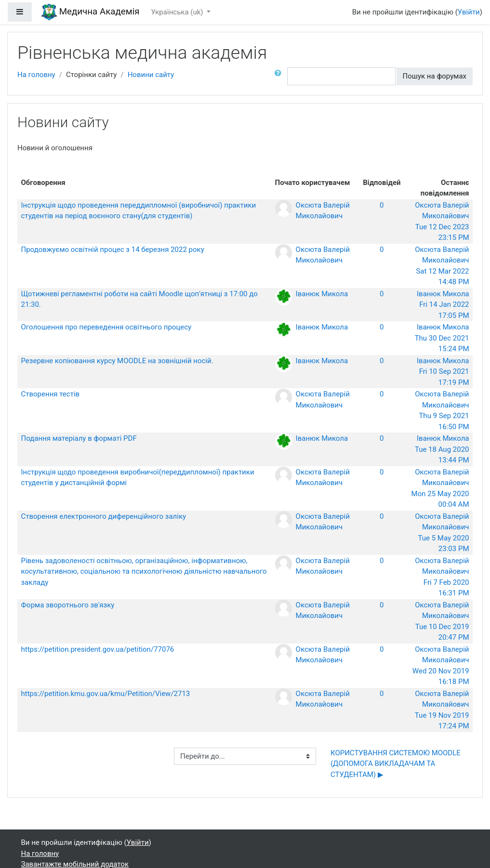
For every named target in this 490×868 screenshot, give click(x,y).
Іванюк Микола (322, 294)
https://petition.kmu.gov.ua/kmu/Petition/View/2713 (106, 694)
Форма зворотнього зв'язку (68, 605)
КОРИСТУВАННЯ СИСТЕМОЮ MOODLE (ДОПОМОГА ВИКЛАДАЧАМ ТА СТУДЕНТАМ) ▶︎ (396, 764)
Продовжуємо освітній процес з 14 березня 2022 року (113, 250)
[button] (280, 76)
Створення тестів (51, 394)
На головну (36, 75)
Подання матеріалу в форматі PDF (79, 438)
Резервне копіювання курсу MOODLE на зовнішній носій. (117, 361)
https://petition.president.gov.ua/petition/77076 (98, 649)
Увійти (469, 12)
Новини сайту (151, 75)
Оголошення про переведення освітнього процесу (106, 327)
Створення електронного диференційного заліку (104, 516)
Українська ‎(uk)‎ (178, 12)
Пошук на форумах (435, 76)
